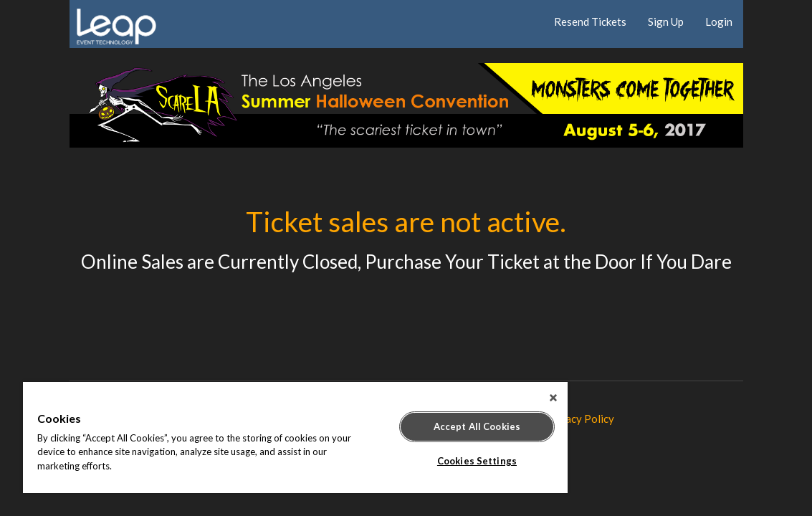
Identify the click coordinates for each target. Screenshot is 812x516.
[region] (258, 438)
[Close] (479, 398)
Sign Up (666, 21)
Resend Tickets (590, 21)
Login (719, 21)
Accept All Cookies (415, 426)
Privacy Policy (580, 419)
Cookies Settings (415, 461)
